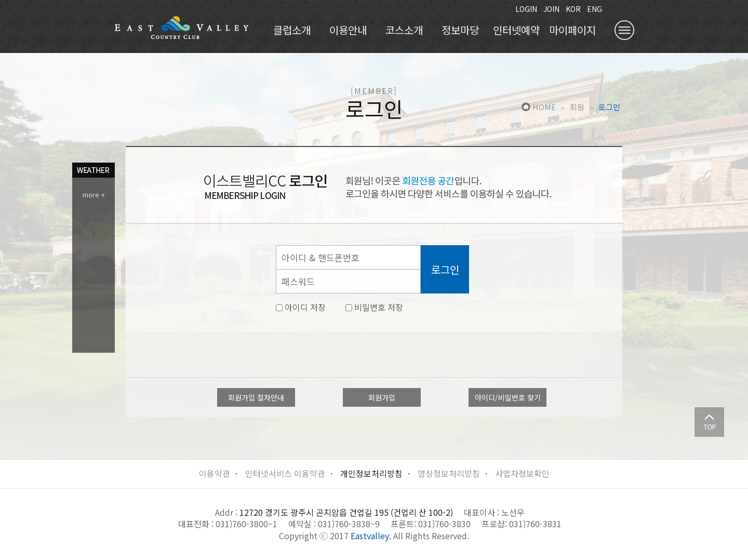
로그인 (609, 107)
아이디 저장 (301, 307)
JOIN (551, 9)
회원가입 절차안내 (256, 397)
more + (94, 195)
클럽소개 (292, 30)
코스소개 (404, 30)
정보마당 (460, 30)
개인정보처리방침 (371, 473)
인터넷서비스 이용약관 (285, 473)
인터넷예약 (516, 30)
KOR (573, 9)
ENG (595, 9)
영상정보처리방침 (449, 473)
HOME (539, 107)
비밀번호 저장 (374, 307)
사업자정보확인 (522, 473)
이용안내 (348, 30)
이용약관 (215, 473)
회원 (577, 107)
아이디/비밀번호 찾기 (508, 397)
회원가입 (382, 397)
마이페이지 (572, 30)
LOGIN (526, 9)
